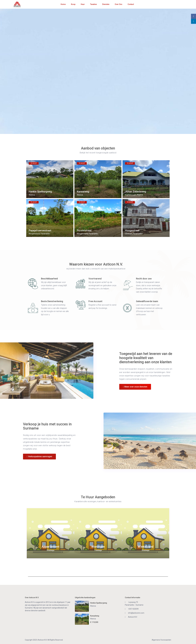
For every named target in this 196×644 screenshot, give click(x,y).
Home (63, 4)
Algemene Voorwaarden (161, 640)
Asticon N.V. (133, 617)
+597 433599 (133, 609)
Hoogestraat (132, 230)
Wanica (32, 195)
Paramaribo (45, 234)
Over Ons (118, 4)
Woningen (98, 547)
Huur (83, 4)
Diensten (106, 4)
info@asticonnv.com (136, 613)
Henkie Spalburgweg (40, 192)
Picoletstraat (84, 230)
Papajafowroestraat (40, 230)
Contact (131, 4)
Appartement (50, 547)
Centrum (129, 234)
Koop (73, 4)
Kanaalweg (83, 192)
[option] (50, 533)
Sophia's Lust (130, 195)
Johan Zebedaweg (136, 192)
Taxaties (93, 4)
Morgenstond (34, 234)
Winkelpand (145, 547)
